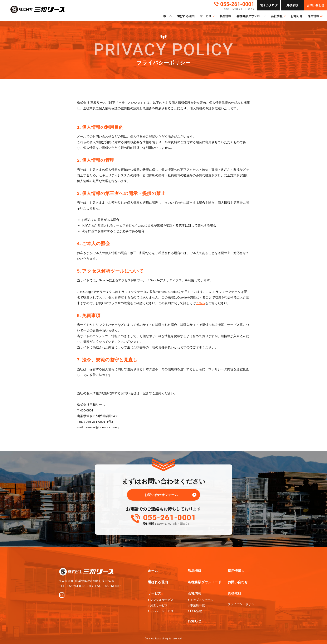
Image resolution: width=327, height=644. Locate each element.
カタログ (269, 5)
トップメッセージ (202, 600)
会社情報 (277, 16)
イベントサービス (162, 611)
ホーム (167, 16)
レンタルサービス (162, 600)
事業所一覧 (197, 605)
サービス (206, 16)
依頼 (292, 5)
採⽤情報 (315, 16)
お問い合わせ (316, 5)
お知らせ (297, 16)
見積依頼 (234, 593)
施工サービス (159, 605)
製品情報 (225, 16)
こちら (201, 303)
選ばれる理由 (186, 16)
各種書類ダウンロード (251, 16)
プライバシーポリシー (242, 604)
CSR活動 (196, 611)
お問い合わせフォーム (161, 495)
